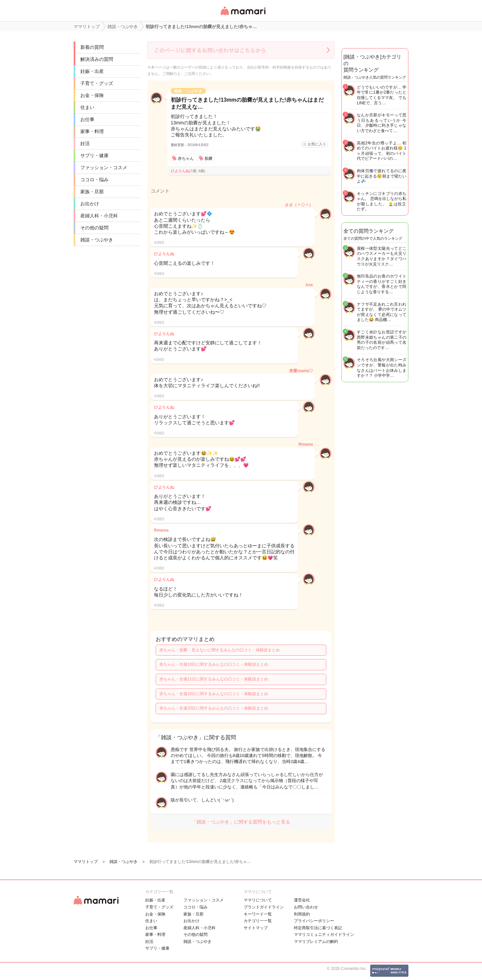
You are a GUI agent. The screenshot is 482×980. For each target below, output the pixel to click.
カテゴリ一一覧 (258, 921)
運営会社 (302, 900)
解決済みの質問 (97, 59)
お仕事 (87, 119)
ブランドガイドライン (264, 907)
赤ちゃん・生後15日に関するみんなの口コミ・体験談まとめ (214, 694)
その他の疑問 (94, 228)
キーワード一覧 (258, 914)
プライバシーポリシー (314, 921)
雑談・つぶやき (97, 240)
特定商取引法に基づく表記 (318, 928)
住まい (87, 107)
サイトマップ (256, 928)
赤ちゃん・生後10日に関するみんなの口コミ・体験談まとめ (214, 664)
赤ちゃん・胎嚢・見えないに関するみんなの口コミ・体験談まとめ (220, 650)
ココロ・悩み (94, 180)
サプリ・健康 (94, 155)
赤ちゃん (186, 158)
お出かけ (90, 204)
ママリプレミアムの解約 (316, 942)
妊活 (85, 143)
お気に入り (317, 144)
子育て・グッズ (97, 83)
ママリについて (258, 900)
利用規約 (302, 914)
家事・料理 (92, 131)
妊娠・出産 (92, 71)
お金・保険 (92, 95)
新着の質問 (92, 47)
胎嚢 (209, 158)
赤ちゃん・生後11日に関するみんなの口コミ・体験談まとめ (214, 679)
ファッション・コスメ (104, 168)
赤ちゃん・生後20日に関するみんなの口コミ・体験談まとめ (214, 708)
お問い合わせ (306, 907)
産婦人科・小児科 (99, 216)
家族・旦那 (92, 192)
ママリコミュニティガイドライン (324, 935)
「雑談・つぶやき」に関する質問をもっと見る (241, 822)
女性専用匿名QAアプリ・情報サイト (243, 16)
